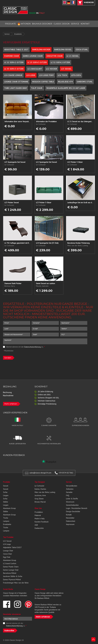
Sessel (6, 486)
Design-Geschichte (73, 511)
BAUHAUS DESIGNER (42, 24)
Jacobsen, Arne (40, 495)
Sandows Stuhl (85, 82)
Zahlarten (70, 489)
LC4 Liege (31, 75)
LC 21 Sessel (73, 56)
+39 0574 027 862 (66, 473)
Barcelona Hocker (41, 50)
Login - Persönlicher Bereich (77, 508)
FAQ (68, 495)
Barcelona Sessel (63, 50)
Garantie (69, 492)
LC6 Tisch (62, 75)
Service (7, 34)
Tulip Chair (37, 88)
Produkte (7, 482)
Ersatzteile (18, 34)
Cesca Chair (7, 554)
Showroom (70, 502)
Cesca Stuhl (82, 50)
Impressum (70, 524)
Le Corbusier (39, 486)
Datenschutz (71, 521)
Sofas (5, 492)
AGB (36, 525)
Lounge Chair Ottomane (16, 82)
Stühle (5, 502)
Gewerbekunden (72, 505)
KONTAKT (85, 24)
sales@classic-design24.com (40, 473)
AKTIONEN (24, 24)
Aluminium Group (10, 560)
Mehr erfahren (11, 404)
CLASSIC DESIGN (62, 24)
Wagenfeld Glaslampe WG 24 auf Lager (66, 88)
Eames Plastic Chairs (11, 567)
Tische (6, 518)
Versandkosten (72, 486)
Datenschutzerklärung (32, 347)
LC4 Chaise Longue (13, 75)
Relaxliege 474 (65, 82)
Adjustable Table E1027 (12, 547)
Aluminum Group (9, 508)
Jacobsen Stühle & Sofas (13, 576)
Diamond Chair (12, 56)
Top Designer (40, 482)
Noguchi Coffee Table (43, 82)
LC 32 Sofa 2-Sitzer (60, 62)
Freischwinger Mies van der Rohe (16, 583)
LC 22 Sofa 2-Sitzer (14, 62)
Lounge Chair (8, 551)
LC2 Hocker (52, 69)
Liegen (6, 495)
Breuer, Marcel (40, 502)
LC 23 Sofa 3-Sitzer (37, 62)
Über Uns (38, 508)
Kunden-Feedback (41, 522)
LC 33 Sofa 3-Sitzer (14, 69)
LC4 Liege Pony (47, 75)
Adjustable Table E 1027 (16, 50)
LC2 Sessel (7, 541)
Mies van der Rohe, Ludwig (45, 492)
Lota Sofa (76, 75)
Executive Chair (55, 56)
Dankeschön (39, 528)
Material (38, 515)
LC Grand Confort (10, 563)
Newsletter (70, 518)
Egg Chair (7, 557)
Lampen (6, 521)
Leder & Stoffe (72, 499)
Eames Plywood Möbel (12, 580)
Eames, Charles (40, 489)
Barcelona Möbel (10, 573)
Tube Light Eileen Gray (16, 88)
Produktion (39, 512)
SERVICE (75, 24)
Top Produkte (8, 537)
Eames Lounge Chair (33, 56)
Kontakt (69, 515)
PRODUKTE (10, 24)
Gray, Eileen (39, 499)
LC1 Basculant (35, 69)
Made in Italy (40, 519)
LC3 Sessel (66, 69)
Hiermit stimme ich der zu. (24, 347)
